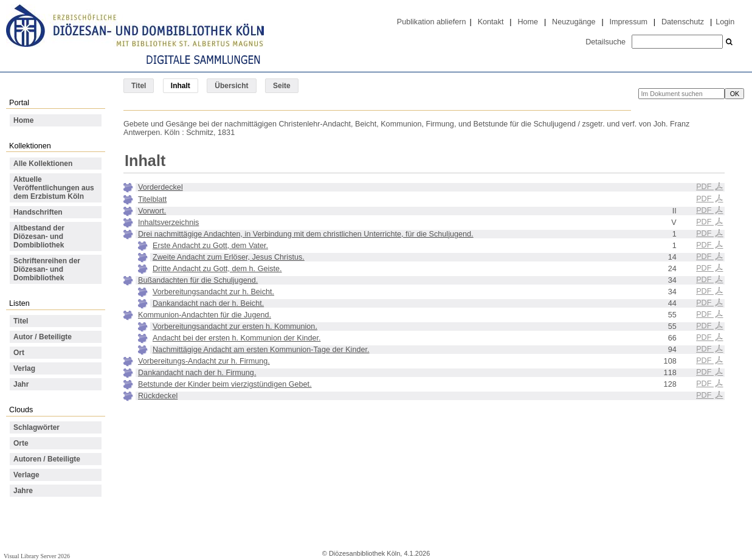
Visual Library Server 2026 (37, 556)
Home (528, 22)
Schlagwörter (36, 427)
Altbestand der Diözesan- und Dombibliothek (39, 237)
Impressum (629, 22)
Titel (139, 86)
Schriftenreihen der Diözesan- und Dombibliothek (47, 269)
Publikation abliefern (432, 22)
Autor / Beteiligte (43, 337)
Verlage (26, 475)
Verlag (24, 368)
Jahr (21, 384)
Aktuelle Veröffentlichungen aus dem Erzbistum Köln (54, 188)
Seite (282, 86)
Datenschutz (683, 22)
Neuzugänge (574, 22)
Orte (21, 443)
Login (725, 22)
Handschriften (38, 212)
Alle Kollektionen (43, 164)
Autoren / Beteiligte (47, 459)
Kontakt (491, 22)
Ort (19, 353)
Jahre (23, 491)
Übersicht (231, 86)
